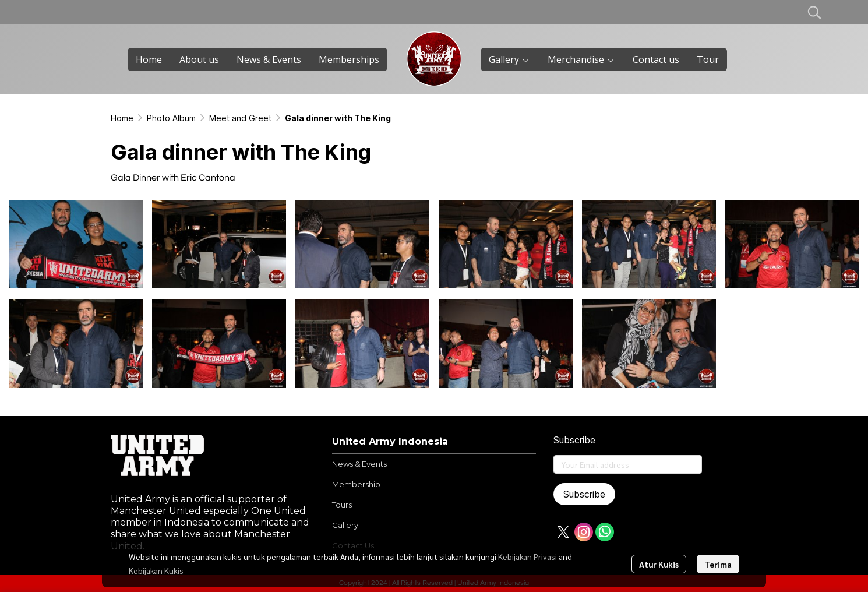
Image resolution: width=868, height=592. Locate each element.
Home (122, 118)
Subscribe (584, 494)
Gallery (345, 525)
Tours (342, 505)
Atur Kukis (659, 564)
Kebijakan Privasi (527, 556)
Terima (718, 564)
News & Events (359, 464)
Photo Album (171, 118)
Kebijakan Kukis (156, 570)
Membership (356, 484)
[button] (814, 12)
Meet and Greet (240, 118)
